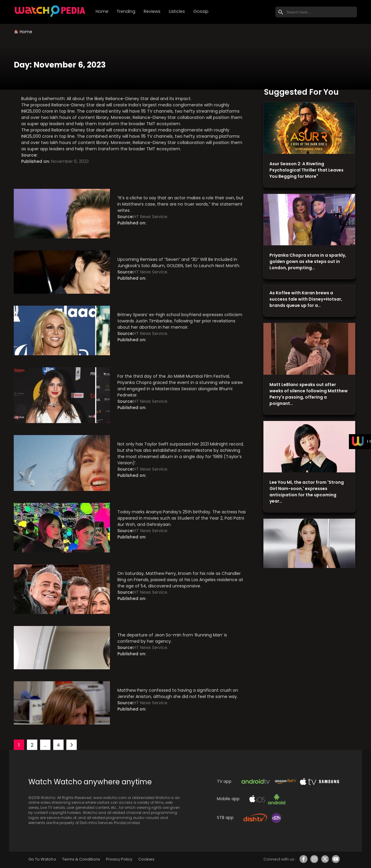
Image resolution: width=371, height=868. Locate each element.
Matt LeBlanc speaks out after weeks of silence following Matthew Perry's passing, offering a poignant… (309, 394)
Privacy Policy (119, 859)
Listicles (177, 11)
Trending (126, 11)
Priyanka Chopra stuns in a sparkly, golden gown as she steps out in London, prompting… (308, 261)
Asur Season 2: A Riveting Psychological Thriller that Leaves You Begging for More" (306, 170)
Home (102, 11)
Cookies (146, 859)
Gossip (201, 11)
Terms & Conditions (81, 859)
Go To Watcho (42, 859)
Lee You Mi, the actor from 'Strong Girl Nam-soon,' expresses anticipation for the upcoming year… (307, 492)
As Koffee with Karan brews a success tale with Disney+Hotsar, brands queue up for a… (306, 299)
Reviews (152, 11)
